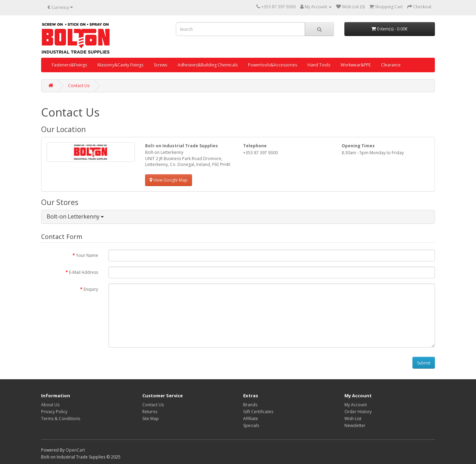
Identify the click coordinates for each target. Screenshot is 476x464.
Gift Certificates (258, 412)
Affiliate (251, 419)
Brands (250, 405)
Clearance (391, 65)
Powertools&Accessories (273, 65)
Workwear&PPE (356, 65)
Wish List (353, 419)
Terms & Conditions (61, 419)
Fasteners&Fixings (69, 65)
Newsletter (355, 425)
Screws (160, 65)
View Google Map (169, 180)
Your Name (87, 255)
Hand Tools (319, 65)
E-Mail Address (84, 272)
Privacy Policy (54, 412)
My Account (356, 405)
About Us (50, 405)
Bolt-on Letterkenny (75, 216)
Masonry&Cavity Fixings (120, 65)
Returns (150, 412)
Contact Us (79, 86)
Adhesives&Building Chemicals (208, 65)
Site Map (151, 419)
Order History (358, 412)
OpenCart (75, 450)
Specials (251, 425)
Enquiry (91, 289)
